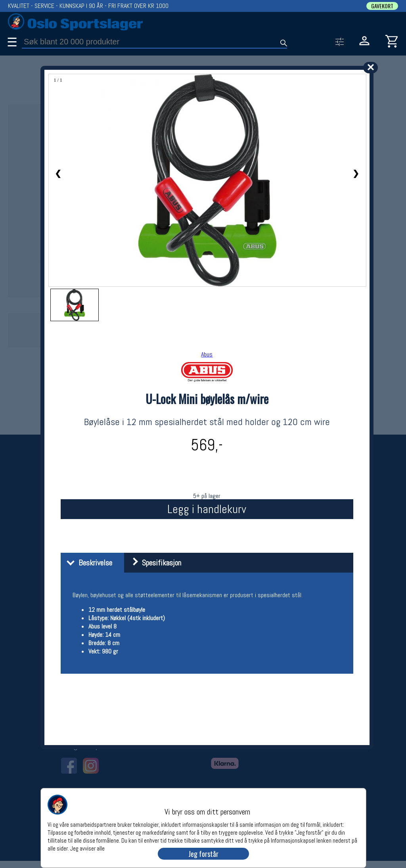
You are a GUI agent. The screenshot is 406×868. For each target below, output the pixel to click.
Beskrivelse (87, 563)
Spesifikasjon (154, 563)
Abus (207, 354)
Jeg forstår (203, 854)
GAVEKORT (382, 6)
